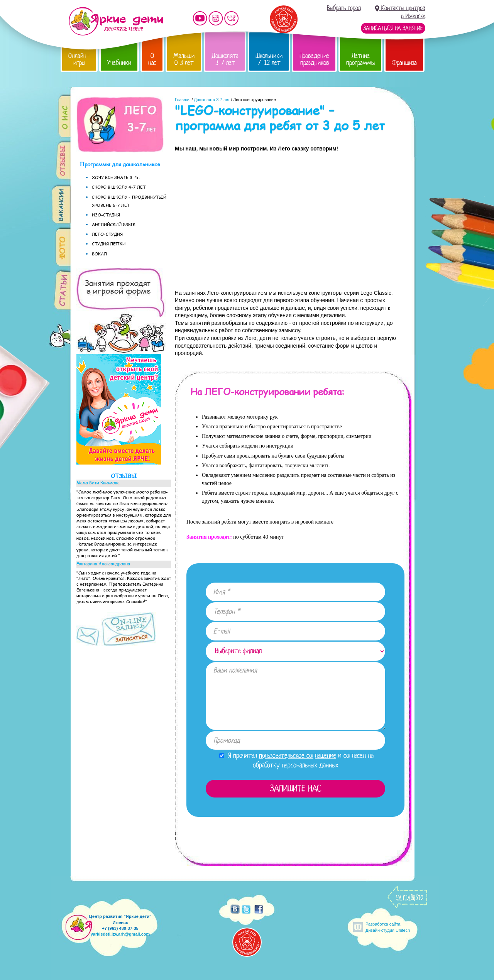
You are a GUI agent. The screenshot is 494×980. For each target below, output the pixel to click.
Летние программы (360, 59)
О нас (152, 59)
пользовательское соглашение (298, 755)
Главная (183, 100)
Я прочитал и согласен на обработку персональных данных (296, 760)
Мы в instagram (216, 18)
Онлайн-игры (79, 59)
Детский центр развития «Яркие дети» (116, 21)
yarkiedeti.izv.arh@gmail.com (120, 934)
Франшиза (404, 63)
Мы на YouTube (200, 18)
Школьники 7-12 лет (269, 59)
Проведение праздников (314, 59)
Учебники (119, 63)
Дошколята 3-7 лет (225, 59)
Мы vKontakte (232, 18)
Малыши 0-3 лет (184, 59)
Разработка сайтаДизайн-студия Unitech (388, 927)
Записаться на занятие (393, 28)
